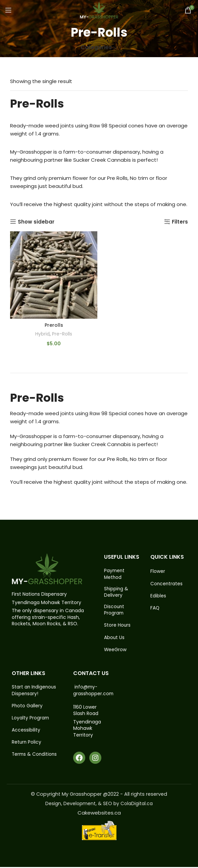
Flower (158, 571)
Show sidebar (36, 222)
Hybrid (42, 334)
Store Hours (117, 626)
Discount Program (114, 611)
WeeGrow (115, 651)
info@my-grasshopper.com (94, 692)
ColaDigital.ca (137, 804)
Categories (96, 48)
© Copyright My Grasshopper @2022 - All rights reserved (99, 795)
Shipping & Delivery (116, 593)
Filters (180, 222)
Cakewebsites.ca (99, 814)
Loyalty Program (31, 720)
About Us (114, 639)
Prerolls (54, 325)
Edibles (158, 596)
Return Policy (27, 744)
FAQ (155, 608)
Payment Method (115, 574)
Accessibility (26, 732)
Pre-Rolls (62, 334)
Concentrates (167, 584)
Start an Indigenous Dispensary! (35, 692)
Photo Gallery (27, 707)
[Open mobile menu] (8, 10)
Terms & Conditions (35, 757)
